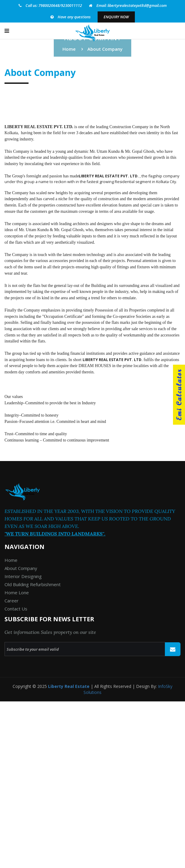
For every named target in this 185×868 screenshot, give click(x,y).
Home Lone (17, 592)
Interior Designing (23, 576)
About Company (21, 568)
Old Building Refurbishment (33, 584)
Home (69, 49)
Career (12, 601)
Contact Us (16, 609)
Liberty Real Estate (69, 686)
